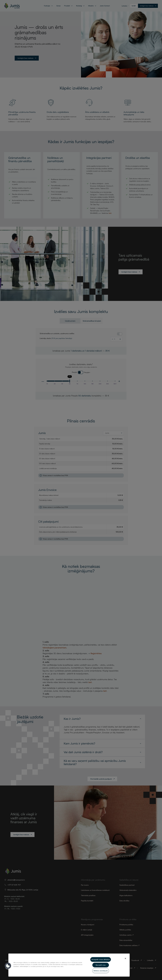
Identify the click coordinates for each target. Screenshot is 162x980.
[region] (69, 965)
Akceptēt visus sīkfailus (101, 959)
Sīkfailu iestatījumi (101, 971)
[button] (8, 966)
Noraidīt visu (101, 965)
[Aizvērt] (125, 958)
